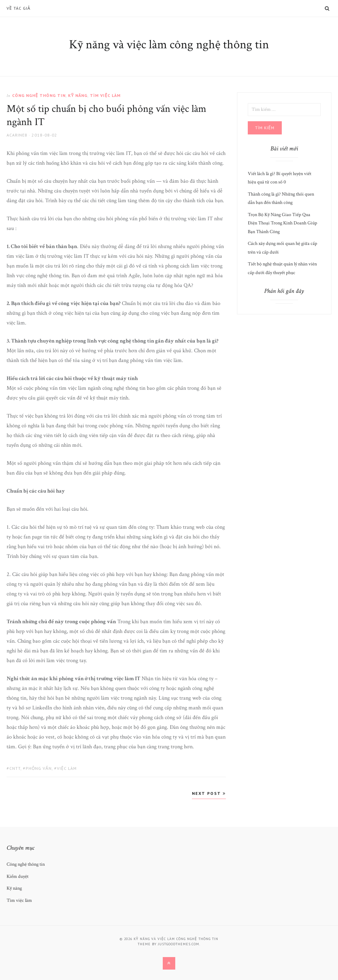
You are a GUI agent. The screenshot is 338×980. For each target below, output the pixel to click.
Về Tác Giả (19, 8)
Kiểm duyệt (18, 876)
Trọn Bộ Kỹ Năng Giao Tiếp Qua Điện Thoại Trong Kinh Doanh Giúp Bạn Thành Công (282, 223)
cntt (15, 768)
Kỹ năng (78, 95)
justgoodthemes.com (179, 944)
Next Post (209, 793)
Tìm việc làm (105, 95)
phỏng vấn (39, 768)
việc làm (67, 768)
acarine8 (17, 135)
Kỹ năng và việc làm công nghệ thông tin (169, 45)
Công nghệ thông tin (39, 95)
